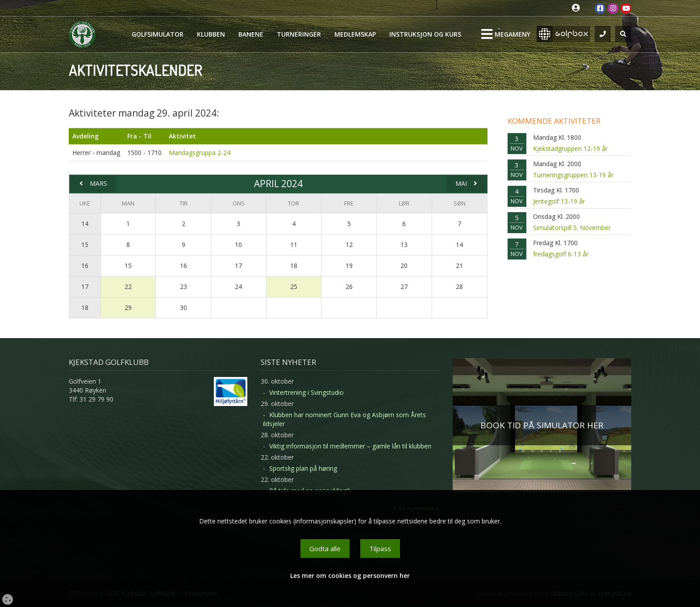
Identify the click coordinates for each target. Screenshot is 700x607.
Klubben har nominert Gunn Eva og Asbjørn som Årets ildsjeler (344, 419)
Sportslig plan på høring (303, 468)
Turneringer (299, 34)
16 (85, 266)
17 (85, 287)
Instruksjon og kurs (425, 34)
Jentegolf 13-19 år (559, 201)
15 (85, 245)
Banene (251, 34)
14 (85, 224)
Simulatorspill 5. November (572, 228)
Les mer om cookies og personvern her (350, 576)
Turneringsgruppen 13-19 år (573, 175)
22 (128, 287)
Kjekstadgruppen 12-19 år (570, 149)
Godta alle (325, 548)
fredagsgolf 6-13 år (561, 254)
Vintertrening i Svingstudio (306, 392)
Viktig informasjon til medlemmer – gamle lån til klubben (350, 446)
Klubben (211, 34)
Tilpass (380, 548)
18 (85, 308)
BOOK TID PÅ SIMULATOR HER (542, 425)
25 (294, 287)
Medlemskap (355, 34)
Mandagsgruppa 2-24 (200, 153)
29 (128, 308)
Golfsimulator (158, 34)
